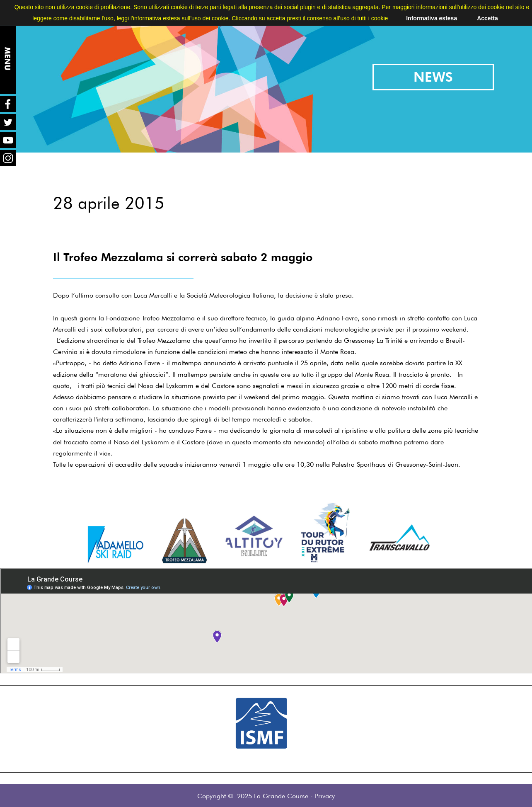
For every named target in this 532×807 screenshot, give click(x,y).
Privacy (325, 796)
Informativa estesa (432, 18)
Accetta (487, 18)
